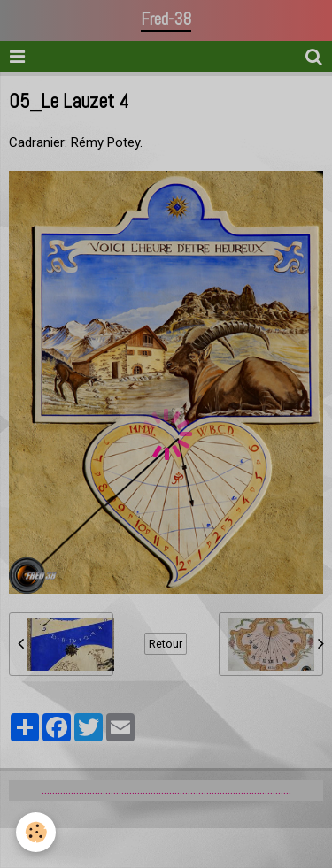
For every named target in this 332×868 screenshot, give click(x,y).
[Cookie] (36, 832)
